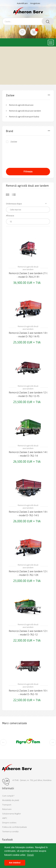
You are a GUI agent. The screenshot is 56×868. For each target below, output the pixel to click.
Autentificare (22, 3)
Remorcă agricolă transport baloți (24, 117)
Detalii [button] (30, 855)
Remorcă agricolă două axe (21, 105)
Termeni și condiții (10, 831)
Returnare (7, 809)
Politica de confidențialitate (15, 827)
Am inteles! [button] (15, 863)
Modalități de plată (11, 800)
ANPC (5, 818)
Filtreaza (28, 171)
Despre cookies (9, 823)
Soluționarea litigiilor (12, 814)
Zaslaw (14, 142)
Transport (7, 805)
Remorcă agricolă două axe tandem (25, 111)
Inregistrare (35, 3)
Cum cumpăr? (8, 796)
